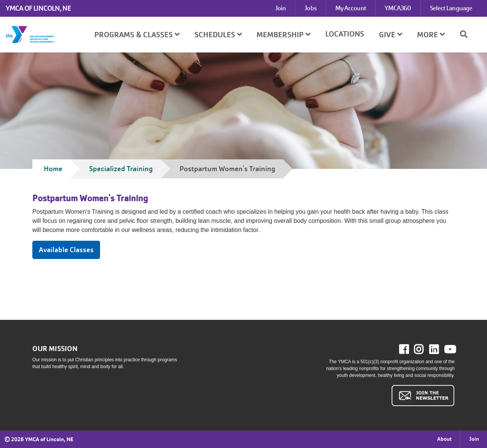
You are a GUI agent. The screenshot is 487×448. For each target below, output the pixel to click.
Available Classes (66, 250)
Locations (345, 34)
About (444, 439)
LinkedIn (439, 350)
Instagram (424, 350)
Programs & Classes (137, 35)
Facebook (409, 350)
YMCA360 (398, 8)
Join (280, 8)
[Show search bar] (467, 34)
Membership (283, 35)
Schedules (218, 35)
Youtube (449, 350)
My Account (351, 8)
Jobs (310, 8)
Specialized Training (121, 169)
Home (53, 169)
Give (391, 35)
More (431, 35)
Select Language (451, 8)
